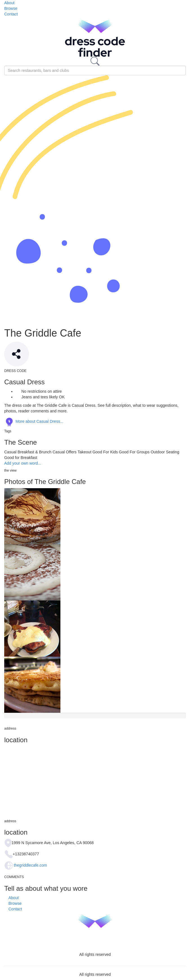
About (9, 3)
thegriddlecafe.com (30, 865)
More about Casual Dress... (34, 421)
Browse (11, 8)
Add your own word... (23, 463)
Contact (11, 14)
